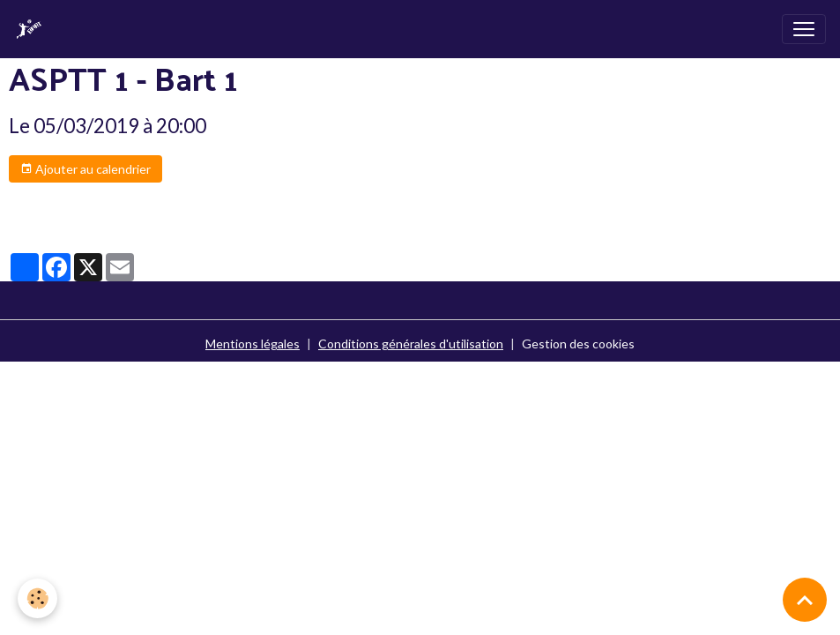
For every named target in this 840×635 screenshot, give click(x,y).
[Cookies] (37, 598)
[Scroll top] (805, 600)
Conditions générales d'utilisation (411, 344)
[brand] (33, 29)
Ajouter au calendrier (85, 169)
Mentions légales (253, 344)
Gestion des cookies (578, 344)
